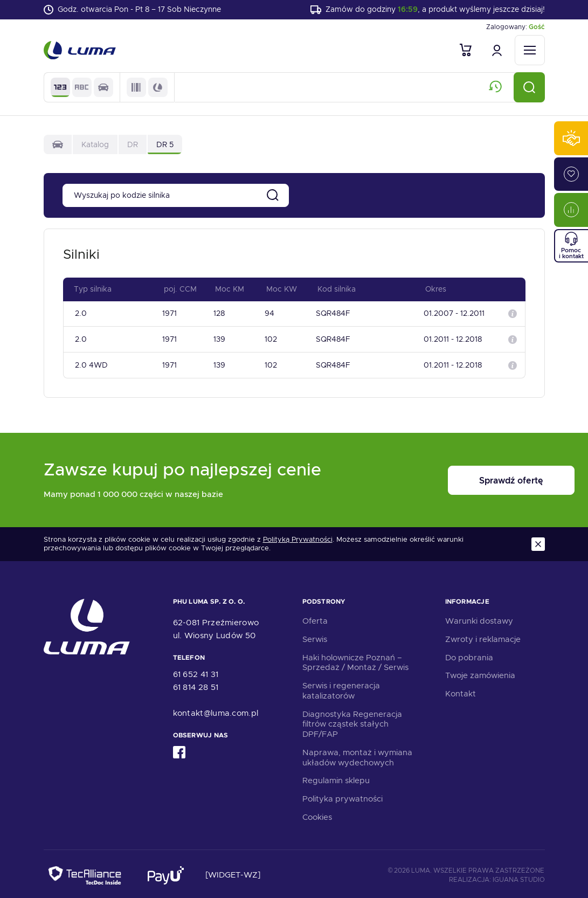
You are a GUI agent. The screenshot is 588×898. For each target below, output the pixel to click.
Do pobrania (469, 654)
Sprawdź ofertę (478, 477)
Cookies (317, 814)
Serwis (315, 636)
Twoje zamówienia (480, 673)
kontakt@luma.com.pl (216, 710)
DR (133, 146)
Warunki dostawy (479, 618)
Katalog (95, 146)
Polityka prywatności (343, 796)
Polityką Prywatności (298, 536)
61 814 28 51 (196, 685)
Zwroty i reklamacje (483, 636)
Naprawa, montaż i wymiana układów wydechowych (357, 754)
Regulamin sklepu (336, 778)
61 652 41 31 (196, 672)
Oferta (315, 618)
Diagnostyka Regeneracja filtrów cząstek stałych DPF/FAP (352, 721)
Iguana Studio (519, 876)
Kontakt (461, 690)
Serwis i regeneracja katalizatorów (341, 688)
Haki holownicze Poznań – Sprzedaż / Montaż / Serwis (355, 659)
